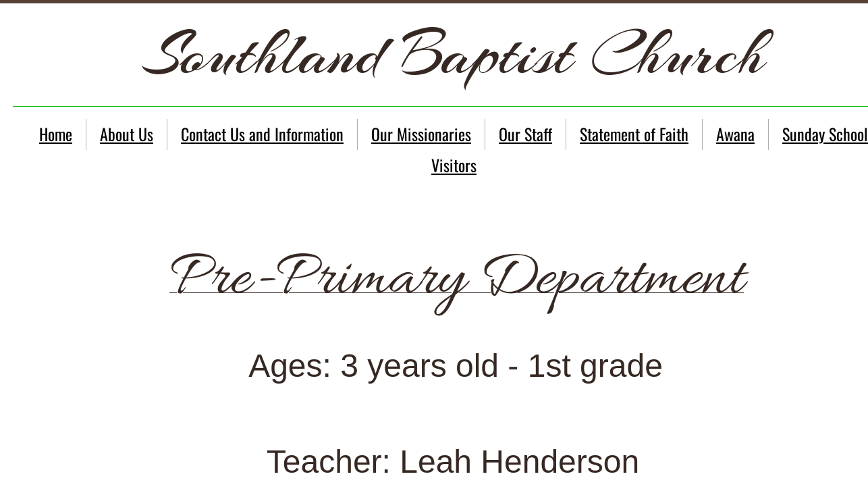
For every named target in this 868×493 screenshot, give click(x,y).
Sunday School (825, 134)
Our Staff (525, 134)
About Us (127, 134)
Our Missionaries (421, 134)
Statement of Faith (634, 134)
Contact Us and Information (262, 134)
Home (56, 134)
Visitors (454, 165)
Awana (735, 134)
